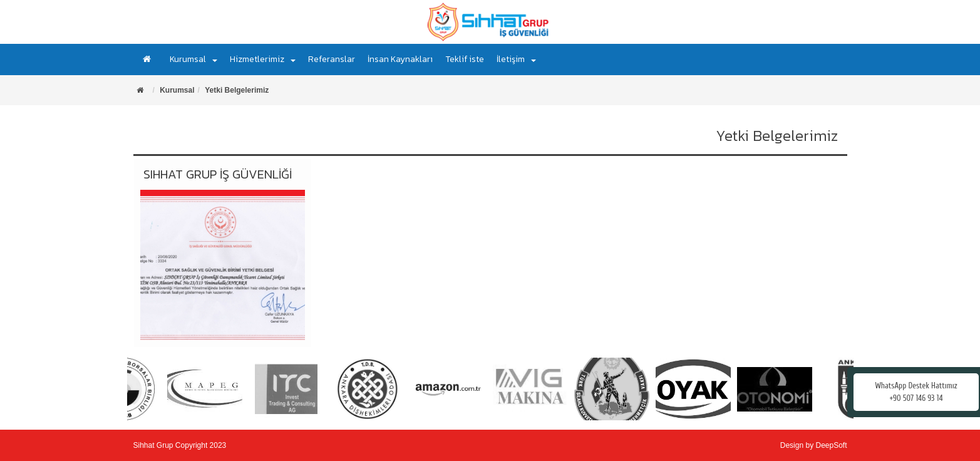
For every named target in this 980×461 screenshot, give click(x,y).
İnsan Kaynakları (400, 59)
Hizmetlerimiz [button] (263, 59)
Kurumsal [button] (193, 59)
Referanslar (332, 59)
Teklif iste (465, 59)
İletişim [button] (516, 59)
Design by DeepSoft (814, 445)
